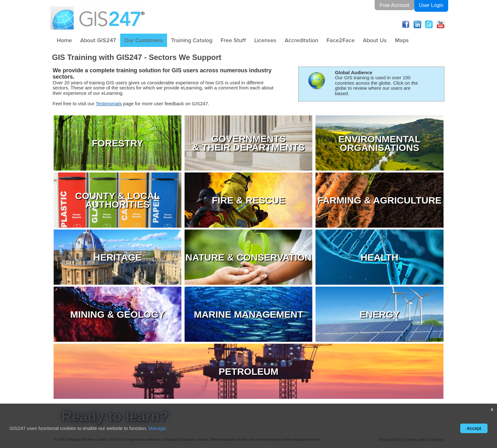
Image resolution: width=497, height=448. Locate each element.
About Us (375, 40)
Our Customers (144, 40)
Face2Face (341, 40)
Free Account (394, 5)
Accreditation (301, 40)
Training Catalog (192, 40)
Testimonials (109, 104)
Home (64, 40)
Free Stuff (233, 40)
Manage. (158, 428)
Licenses (265, 40)
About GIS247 (98, 40)
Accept (474, 428)
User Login (431, 5)
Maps (402, 40)
